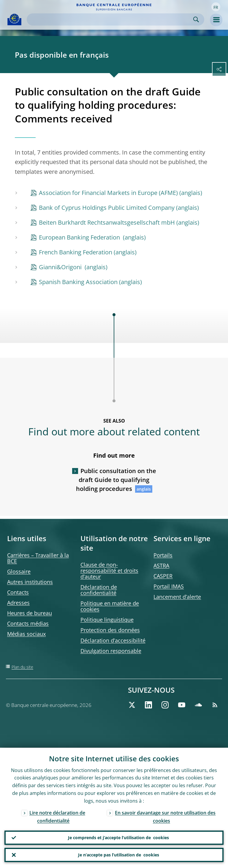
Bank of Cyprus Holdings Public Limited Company (107, 208)
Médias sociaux (26, 634)
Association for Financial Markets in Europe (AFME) (108, 193)
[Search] (111, 19)
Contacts (18, 592)
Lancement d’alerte (177, 597)
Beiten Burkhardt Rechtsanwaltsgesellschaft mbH (107, 222)
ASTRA (161, 565)
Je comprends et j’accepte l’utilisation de (118, 838)
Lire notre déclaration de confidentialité (57, 816)
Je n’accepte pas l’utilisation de (119, 855)
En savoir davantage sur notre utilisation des (165, 816)
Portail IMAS (169, 586)
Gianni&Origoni (61, 267)
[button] (216, 7)
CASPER (163, 576)
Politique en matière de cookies (110, 606)
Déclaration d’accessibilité (113, 640)
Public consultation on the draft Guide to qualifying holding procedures (116, 480)
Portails (163, 555)
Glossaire (19, 571)
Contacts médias (28, 623)
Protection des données (110, 630)
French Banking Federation (76, 252)
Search (196, 19)
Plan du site (22, 667)
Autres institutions (30, 582)
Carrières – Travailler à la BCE (38, 558)
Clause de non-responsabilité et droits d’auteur (109, 571)
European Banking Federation (80, 237)
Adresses (18, 603)
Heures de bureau (30, 613)
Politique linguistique (107, 620)
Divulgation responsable (111, 651)
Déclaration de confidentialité (99, 590)
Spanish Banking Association (78, 282)
